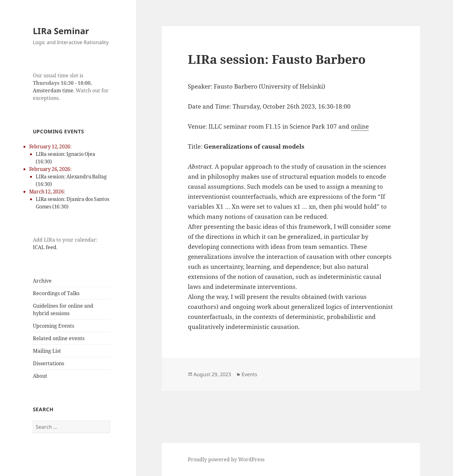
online (360, 126)
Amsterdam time (53, 90)
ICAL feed (45, 247)
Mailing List (47, 351)
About (40, 376)
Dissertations (49, 363)
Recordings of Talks (56, 293)
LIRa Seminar (61, 31)
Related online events (59, 338)
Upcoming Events (54, 326)
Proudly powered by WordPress (226, 459)
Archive (42, 281)
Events (250, 374)
